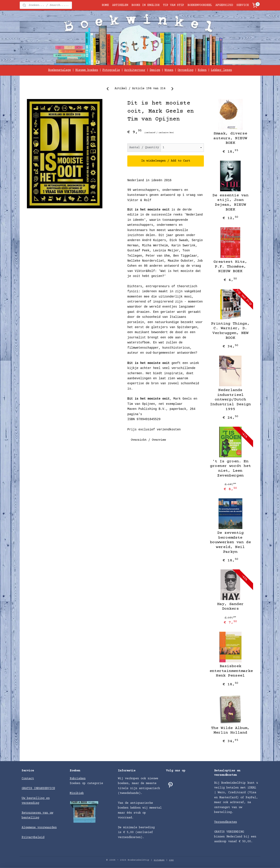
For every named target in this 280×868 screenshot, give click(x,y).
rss (171, 860)
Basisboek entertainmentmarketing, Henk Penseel (230, 671)
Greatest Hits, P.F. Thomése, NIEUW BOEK (230, 267)
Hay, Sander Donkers (230, 607)
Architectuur (135, 70)
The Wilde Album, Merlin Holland (230, 731)
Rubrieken (78, 779)
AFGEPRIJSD (224, 5)
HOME (105, 5)
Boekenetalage (59, 70)
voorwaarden (47, 828)
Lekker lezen (221, 70)
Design (155, 70)
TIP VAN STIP (173, 5)
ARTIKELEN (120, 5)
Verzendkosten (226, 822)
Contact (28, 779)
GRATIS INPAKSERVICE (38, 788)
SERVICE (243, 5)
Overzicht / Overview (148, 440)
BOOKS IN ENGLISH (145, 5)
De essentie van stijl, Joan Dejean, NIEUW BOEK (230, 203)
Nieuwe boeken (87, 70)
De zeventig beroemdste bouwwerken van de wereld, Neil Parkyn (230, 542)
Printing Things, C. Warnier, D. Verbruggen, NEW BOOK (230, 331)
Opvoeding (185, 70)
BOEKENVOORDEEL (200, 5)
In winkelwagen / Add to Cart (166, 161)
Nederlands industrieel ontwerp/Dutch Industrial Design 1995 (230, 400)
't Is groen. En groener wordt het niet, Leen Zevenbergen (230, 469)
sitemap (159, 860)
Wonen (169, 70)
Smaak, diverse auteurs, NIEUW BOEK (230, 138)
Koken (202, 70)
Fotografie (111, 70)
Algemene (30, 828)
